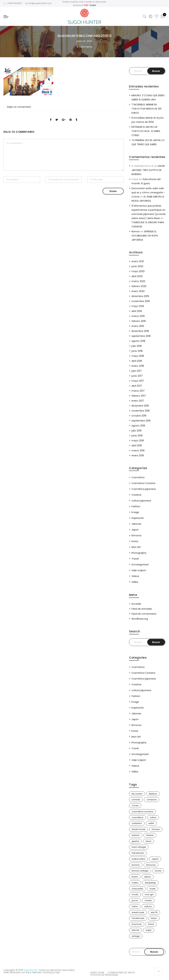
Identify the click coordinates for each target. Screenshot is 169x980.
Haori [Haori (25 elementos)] (148, 841)
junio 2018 (137, 351)
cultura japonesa (141, 501)
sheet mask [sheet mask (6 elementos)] (138, 912)
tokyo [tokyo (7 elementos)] (154, 918)
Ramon (136, 231)
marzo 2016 (138, 451)
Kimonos (136, 535)
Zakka (135, 582)
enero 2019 (138, 326)
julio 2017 (137, 371)
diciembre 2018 (140, 331)
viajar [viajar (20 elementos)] (149, 930)
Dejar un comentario (19, 107)
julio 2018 (137, 346)
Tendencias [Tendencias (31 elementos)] (138, 918)
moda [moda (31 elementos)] (135, 894)
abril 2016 (137, 446)
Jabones (136, 524)
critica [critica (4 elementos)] (153, 817)
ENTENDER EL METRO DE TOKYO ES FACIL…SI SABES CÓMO (146, 131)
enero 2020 (138, 291)
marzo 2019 (138, 316)
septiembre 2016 (141, 421)
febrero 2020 (139, 286)
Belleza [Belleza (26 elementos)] (153, 794)
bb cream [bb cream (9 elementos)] (137, 794)
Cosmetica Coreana (143, 483)
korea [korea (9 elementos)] (158, 871)
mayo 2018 (138, 356)
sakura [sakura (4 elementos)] (148, 906)
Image (135, 512)
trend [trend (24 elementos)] (151, 924)
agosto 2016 (138, 426)
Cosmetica (138, 477)
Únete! (93, 5)
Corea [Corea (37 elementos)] (135, 806)
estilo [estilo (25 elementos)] (151, 823)
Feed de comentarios (144, 614)
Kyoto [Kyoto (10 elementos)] (135, 877)
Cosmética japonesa (144, 489)
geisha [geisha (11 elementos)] (135, 841)
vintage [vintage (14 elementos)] (136, 936)
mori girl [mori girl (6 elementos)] (149, 894)
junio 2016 (137, 436)
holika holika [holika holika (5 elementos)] (138, 859)
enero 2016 (138, 455)
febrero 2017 (139, 396)
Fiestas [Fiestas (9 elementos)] (150, 835)
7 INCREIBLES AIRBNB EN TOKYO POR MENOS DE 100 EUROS (147, 109)
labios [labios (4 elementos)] (148, 877)
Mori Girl (136, 547)
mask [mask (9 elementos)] (153, 889)
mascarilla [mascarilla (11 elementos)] (137, 889)
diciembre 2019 (140, 296)
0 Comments (84, 47)
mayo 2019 (138, 306)
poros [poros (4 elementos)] (135, 900)
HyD (58, 972)
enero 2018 (138, 366)
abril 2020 (137, 276)
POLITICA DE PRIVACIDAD (104, 975)
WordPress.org (140, 619)
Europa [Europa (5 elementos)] (156, 829)
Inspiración (138, 518)
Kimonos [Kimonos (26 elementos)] (151, 865)
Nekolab (37, 972)
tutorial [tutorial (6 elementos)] (135, 930)
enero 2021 (138, 261)
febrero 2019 (139, 321)
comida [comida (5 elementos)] (136, 800)
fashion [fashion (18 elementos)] (136, 835)
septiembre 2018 (141, 336)
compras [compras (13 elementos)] (152, 800)
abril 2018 (137, 361)
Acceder (136, 604)
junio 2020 (137, 266)
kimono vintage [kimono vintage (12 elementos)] (140, 871)
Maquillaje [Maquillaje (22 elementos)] (150, 883)
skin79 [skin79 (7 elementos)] (154, 912)
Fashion (136, 506)
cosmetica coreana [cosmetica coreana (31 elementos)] (142, 811)
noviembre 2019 (141, 301)
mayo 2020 (138, 271)
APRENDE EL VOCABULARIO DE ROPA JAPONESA (145, 236)
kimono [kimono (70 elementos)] (136, 865)
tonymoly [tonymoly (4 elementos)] (137, 924)
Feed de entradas (142, 609)
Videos (135, 576)
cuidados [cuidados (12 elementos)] (137, 823)
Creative (136, 495)
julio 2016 (137, 431)
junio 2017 (137, 376)
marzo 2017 (138, 391)
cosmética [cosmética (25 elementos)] (137, 817)
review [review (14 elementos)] (148, 900)
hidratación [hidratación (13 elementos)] (138, 853)
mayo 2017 (138, 381)
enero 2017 (138, 401)
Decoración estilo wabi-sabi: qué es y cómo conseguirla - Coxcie (148, 192)
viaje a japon (139, 570)
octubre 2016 (139, 416)
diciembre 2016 (140, 406)
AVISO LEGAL (97, 973)
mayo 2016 (138, 441)
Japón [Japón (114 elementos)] (155, 859)
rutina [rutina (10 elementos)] (135, 906)
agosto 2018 (138, 341)
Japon (135, 530)
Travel (135, 559)
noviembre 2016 (141, 411)
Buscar (154, 952)
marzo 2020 (138, 281)
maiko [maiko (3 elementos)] (135, 883)
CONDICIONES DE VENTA (121, 973)
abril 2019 (137, 311)
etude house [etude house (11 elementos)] (139, 829)
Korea (135, 541)
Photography (139, 553)
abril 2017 (137, 386)
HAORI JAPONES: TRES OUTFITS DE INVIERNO (148, 170)
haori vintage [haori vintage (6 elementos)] (139, 847)
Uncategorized (140, 565)
